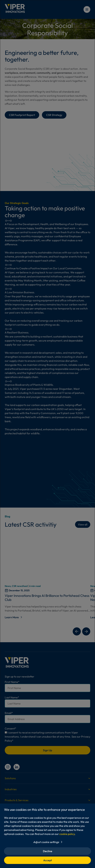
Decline (48, 851)
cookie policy (67, 834)
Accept (48, 860)
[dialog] (47, 434)
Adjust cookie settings (46, 842)
